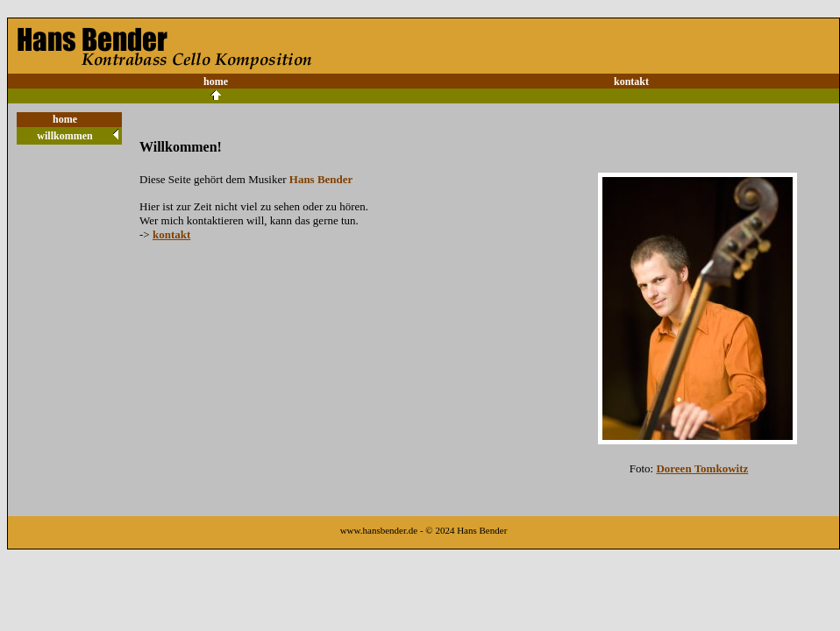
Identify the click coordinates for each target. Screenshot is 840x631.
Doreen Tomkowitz (702, 468)
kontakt (631, 82)
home (216, 82)
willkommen (64, 136)
